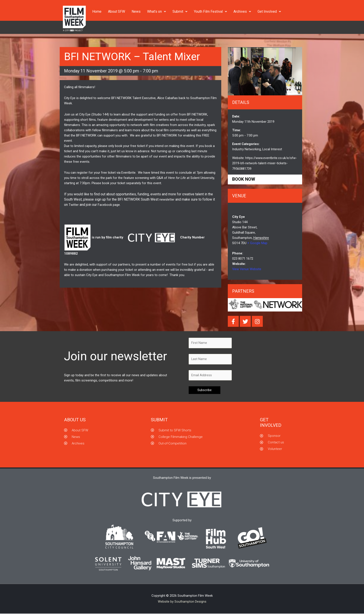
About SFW (117, 11)
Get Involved (269, 11)
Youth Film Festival (210, 11)
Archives (242, 11)
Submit (180, 11)
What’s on (157, 11)
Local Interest (272, 149)
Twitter (74, 205)
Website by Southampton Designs (182, 602)
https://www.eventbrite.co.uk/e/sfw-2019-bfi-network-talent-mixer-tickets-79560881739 (265, 163)
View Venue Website (247, 269)
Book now (244, 179)
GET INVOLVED (271, 423)
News (136, 11)
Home (97, 11)
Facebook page (109, 205)
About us (75, 420)
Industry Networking (246, 149)
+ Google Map (257, 243)
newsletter (167, 199)
